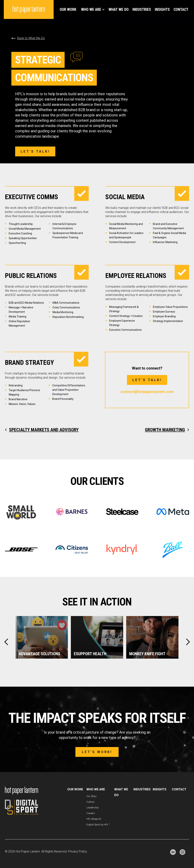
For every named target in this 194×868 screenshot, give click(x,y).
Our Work (68, 9)
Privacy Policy (78, 851)
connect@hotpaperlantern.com (147, 392)
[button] (92, 9)
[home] (29, 9)
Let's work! (97, 752)
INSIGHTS (162, 9)
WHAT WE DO (119, 9)
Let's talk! (35, 151)
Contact (181, 9)
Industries (142, 9)
